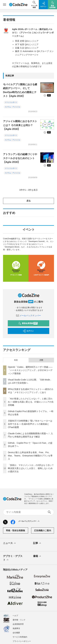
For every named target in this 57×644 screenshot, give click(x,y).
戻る (29, 201)
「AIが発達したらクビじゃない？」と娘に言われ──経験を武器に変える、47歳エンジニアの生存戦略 (31, 402)
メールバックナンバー (29, 316)
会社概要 (16, 633)
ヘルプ (15, 616)
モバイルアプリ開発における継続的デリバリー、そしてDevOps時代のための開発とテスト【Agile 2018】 (20, 90)
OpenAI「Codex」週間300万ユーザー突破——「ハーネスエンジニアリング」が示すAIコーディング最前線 (30, 370)
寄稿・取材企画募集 (16, 530)
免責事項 (16, 628)
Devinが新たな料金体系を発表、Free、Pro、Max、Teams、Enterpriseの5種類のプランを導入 (30, 456)
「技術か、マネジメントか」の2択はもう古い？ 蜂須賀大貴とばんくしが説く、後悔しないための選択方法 (31, 468)
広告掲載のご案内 (43, 530)
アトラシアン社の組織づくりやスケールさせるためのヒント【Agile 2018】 (20, 158)
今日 (16, 360)
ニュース (10, 543)
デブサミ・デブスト (13, 558)
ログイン (28, 331)
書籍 (37, 556)
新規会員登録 (28, 323)
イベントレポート (11, 102)
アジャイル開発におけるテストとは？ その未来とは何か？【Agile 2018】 (20, 125)
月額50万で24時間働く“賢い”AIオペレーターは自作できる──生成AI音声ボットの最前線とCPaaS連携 (30, 424)
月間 (41, 360)
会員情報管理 (18, 624)
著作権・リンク (19, 620)
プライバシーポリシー (22, 641)
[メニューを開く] (5, 5)
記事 (37, 543)
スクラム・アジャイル (12, 107)
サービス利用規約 (20, 637)
